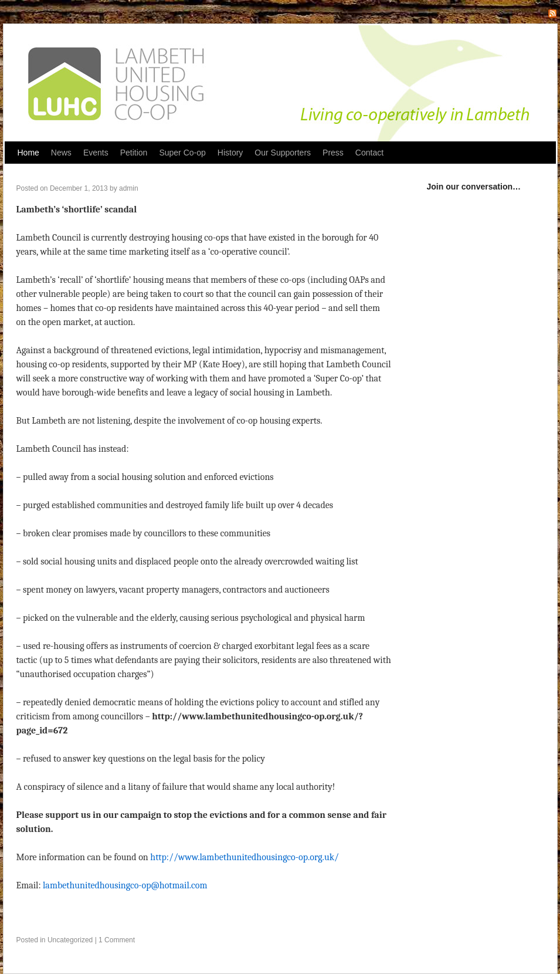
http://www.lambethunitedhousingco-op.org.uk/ (245, 857)
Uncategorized (70, 940)
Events (96, 153)
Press (333, 153)
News (61, 153)
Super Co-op (182, 153)
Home (28, 153)
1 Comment (117, 940)
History (230, 153)
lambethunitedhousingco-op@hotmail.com (125, 885)
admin (129, 188)
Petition (134, 153)
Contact (369, 153)
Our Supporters (283, 153)
